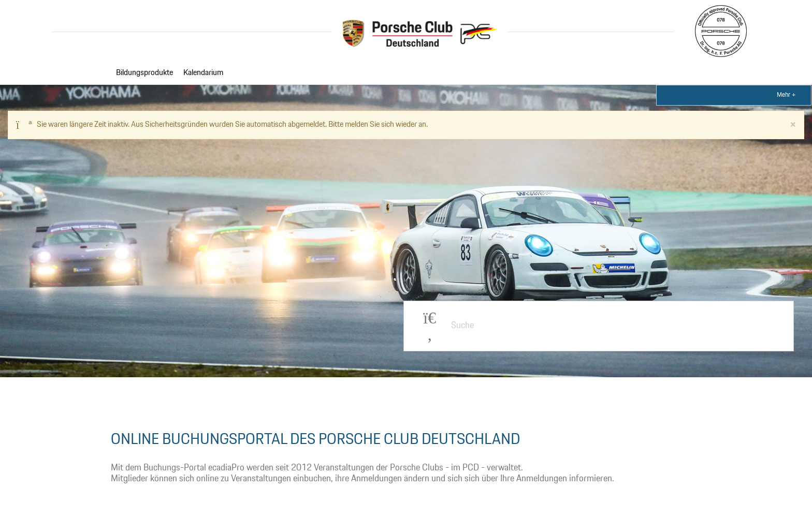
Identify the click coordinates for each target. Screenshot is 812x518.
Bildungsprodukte (144, 73)
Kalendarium (203, 73)
